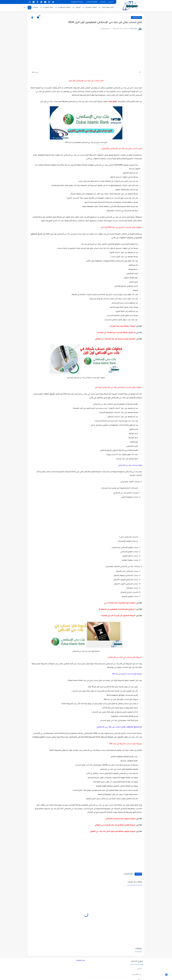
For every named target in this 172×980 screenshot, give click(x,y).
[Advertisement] (86, 51)
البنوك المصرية (91, 7)
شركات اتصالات (32, 7)
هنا (83, 244)
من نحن (111, 2)
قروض (78, 7)
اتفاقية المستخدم (92, 2)
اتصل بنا (103, 2)
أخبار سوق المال (108, 7)
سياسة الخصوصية (77, 2)
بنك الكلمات (80, 961)
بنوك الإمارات (48, 7)
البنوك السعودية (64, 7)
